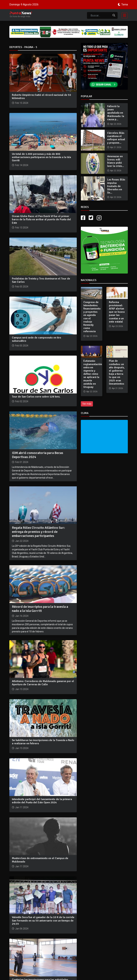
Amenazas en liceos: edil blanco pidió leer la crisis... (116, 161)
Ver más (87, 404)
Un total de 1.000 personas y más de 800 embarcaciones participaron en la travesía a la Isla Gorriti (41, 157)
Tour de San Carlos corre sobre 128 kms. (36, 397)
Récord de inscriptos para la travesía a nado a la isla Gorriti (40, 609)
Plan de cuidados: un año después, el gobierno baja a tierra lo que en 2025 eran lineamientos (117, 372)
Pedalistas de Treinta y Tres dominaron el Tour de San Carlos (41, 280)
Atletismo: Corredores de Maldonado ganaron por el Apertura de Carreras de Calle (43, 683)
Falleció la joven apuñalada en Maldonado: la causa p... (116, 113)
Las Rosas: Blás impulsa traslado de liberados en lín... (116, 186)
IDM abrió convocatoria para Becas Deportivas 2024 (38, 455)
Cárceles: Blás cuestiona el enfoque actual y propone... (116, 138)
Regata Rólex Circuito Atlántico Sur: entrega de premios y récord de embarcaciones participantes (38, 532)
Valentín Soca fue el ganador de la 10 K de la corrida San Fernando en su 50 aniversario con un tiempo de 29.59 (43, 920)
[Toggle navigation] (124, 15)
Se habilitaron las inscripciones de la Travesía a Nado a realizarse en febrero (43, 742)
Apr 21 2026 (116, 147)
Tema (125, 4)
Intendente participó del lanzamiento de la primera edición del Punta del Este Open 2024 (42, 801)
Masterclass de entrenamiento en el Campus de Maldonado (40, 860)
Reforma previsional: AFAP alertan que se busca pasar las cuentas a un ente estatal (117, 312)
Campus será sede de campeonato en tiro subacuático (37, 339)
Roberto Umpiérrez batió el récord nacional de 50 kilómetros (41, 97)
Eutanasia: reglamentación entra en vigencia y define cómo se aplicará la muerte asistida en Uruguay (93, 374)
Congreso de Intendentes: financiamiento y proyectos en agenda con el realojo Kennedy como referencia (92, 317)
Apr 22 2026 (116, 124)
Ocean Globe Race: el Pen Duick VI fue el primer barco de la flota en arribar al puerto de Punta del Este (41, 219)
